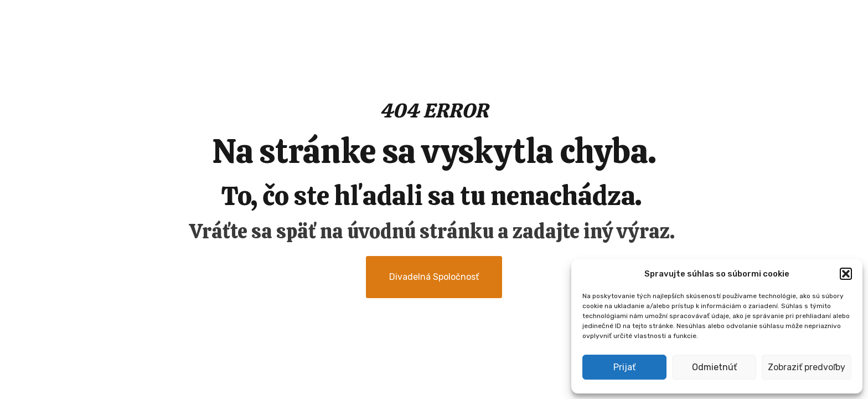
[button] (846, 274)
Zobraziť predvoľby (807, 367)
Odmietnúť (714, 367)
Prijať (624, 367)
